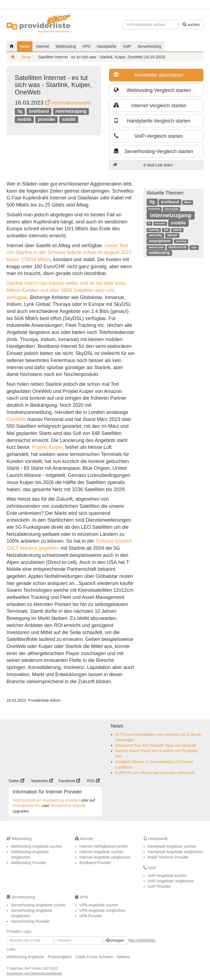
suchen (191, 25)
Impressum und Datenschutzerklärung (34, 973)
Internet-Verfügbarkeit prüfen (104, 846)
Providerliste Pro (27, 806)
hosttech (154, 209)
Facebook (69, 781)
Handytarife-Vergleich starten (152, 121)
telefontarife (177, 247)
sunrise (181, 241)
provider (47, 119)
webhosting (159, 253)
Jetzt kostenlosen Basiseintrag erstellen (46, 800)
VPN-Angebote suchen (99, 905)
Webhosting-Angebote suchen (37, 846)
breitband (39, 111)
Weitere (123, 957)
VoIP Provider (159, 886)
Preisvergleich (60, 957)
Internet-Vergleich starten (150, 105)
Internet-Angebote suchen (101, 852)
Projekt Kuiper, (48, 447)
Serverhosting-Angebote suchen (38, 905)
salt (166, 230)
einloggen (115, 940)
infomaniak (171, 209)
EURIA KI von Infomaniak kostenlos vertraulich (155, 773)
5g (20, 111)
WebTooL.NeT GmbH (26, 969)
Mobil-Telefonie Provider (168, 857)
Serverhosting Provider (30, 921)
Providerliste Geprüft (68, 806)
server (172, 235)
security (155, 235)
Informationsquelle (68, 103)
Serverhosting (149, 46)
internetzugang (71, 111)
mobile (24, 119)
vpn (194, 247)
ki (149, 223)
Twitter (16, 781)
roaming (154, 230)
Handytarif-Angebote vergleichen (176, 852)
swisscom (156, 247)
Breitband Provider (95, 863)
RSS (93, 781)
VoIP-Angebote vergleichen (171, 881)
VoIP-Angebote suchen (167, 876)
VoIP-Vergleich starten (148, 136)
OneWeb (16, 419)
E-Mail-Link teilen (143, 165)
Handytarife (107, 46)
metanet (160, 223)
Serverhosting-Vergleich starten (153, 151)
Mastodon (42, 781)
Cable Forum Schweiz (94, 957)
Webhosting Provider (29, 863)
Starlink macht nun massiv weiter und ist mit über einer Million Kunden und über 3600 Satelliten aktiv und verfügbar (66, 290)
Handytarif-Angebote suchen (172, 846)
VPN (86, 46)
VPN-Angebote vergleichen (102, 910)
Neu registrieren (142, 940)
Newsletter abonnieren (149, 75)
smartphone (160, 241)
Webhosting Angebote (25, 957)
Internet (43, 46)
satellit (69, 119)
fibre (188, 202)
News (25, 46)
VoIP (127, 46)
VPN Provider (91, 916)
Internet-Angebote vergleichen (105, 857)
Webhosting (66, 46)
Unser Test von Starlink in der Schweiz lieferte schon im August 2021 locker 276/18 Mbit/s (69, 253)
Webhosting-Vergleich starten (152, 90)
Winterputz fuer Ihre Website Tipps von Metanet (155, 745)
